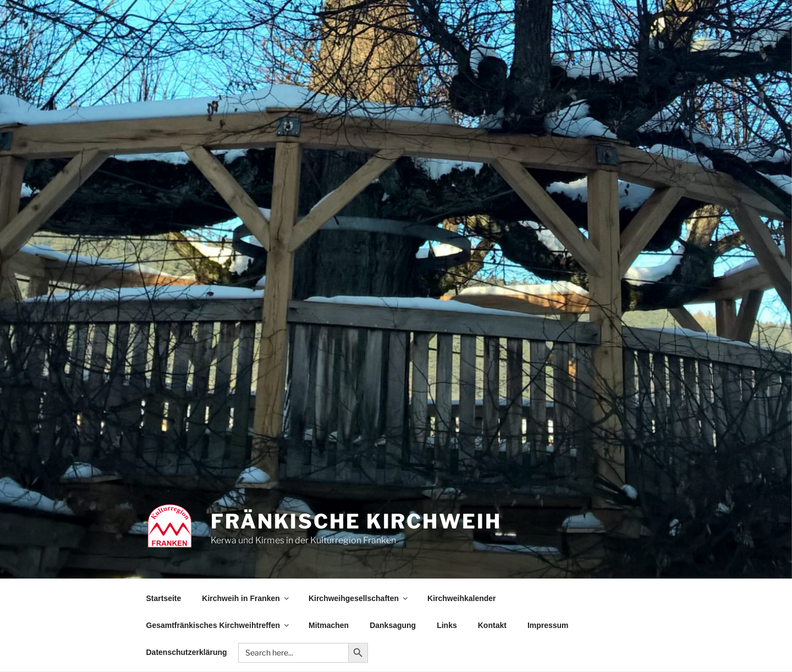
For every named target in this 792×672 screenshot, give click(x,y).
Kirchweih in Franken (246, 598)
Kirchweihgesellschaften (359, 598)
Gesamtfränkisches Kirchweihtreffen (219, 625)
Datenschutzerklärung (187, 652)
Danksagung (393, 625)
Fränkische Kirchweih (356, 521)
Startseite (164, 598)
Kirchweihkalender (462, 598)
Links (447, 625)
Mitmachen (329, 625)
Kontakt (492, 625)
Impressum (548, 625)
